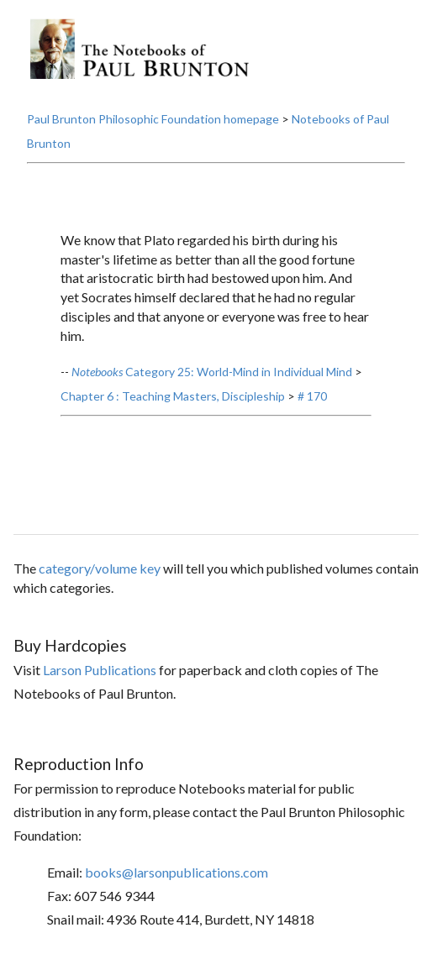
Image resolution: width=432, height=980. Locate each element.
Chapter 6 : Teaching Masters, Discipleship (173, 396)
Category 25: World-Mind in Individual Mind (212, 372)
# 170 (312, 396)
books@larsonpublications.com (176, 872)
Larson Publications (100, 670)
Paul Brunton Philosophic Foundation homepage (153, 119)
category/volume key (100, 568)
